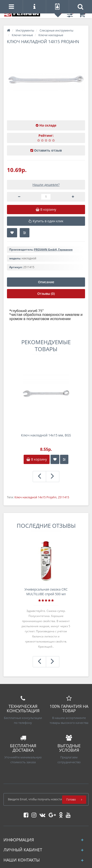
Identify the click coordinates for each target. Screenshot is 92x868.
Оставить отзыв (48, 150)
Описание (46, 282)
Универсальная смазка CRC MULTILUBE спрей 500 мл (46, 592)
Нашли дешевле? (46, 185)
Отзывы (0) (46, 294)
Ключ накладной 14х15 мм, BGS (46, 435)
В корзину (37, 459)
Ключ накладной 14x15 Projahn (35, 497)
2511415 (63, 497)
